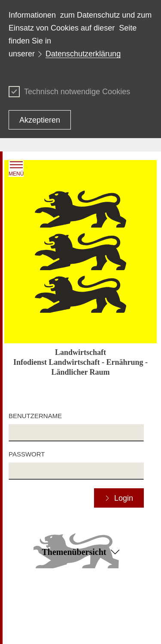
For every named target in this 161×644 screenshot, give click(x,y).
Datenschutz (25, 610)
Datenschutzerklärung (83, 54)
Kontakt (91, 598)
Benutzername (35, 416)
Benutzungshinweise (36, 629)
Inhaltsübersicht (30, 598)
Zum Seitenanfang (80, 585)
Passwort (27, 454)
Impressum (96, 629)
